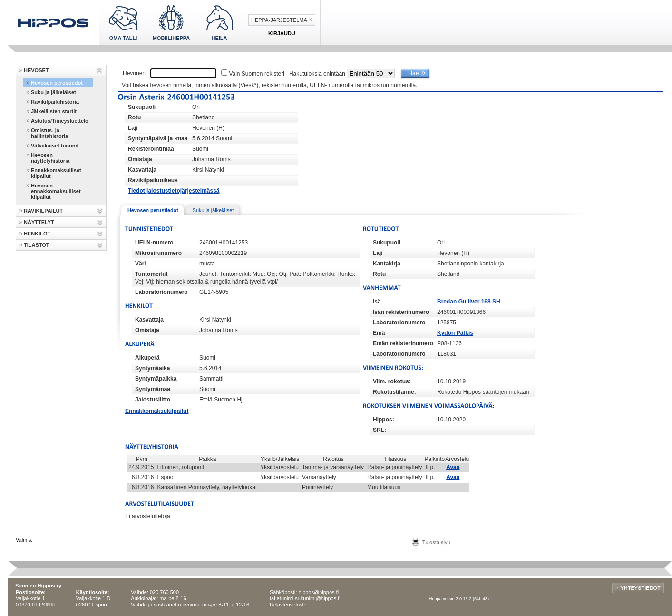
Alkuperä (147, 358)
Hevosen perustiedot (57, 83)
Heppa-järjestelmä (279, 20)
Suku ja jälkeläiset (54, 92)
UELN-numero (154, 243)
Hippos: (384, 420)
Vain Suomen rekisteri (257, 74)
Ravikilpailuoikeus (153, 180)
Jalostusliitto (153, 400)
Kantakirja (387, 264)
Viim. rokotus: (392, 381)
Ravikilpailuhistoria (55, 102)
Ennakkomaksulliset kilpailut (56, 173)
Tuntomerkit (151, 274)
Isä (377, 302)
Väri (141, 264)
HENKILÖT (37, 234)
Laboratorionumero (161, 292)
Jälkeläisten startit (54, 111)
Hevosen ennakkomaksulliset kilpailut (56, 191)
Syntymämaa (153, 389)
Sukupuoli (142, 107)
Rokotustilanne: (394, 392)
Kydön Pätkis (455, 333)
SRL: (380, 430)
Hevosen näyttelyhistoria (50, 158)
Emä (379, 333)
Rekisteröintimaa (151, 149)
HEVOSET (36, 70)
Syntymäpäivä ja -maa (158, 138)
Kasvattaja (142, 170)
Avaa (453, 467)
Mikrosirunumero (158, 253)
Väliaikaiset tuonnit (55, 146)
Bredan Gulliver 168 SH (469, 302)
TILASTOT (37, 245)
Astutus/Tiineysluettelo (60, 121)
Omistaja (140, 159)
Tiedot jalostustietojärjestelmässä (174, 191)
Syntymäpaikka (156, 379)
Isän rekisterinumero (401, 312)
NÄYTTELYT (39, 222)
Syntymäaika (152, 368)
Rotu (134, 117)
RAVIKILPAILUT (43, 211)
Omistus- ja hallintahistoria (49, 133)
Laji (133, 128)
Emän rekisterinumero (403, 343)
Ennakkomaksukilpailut (157, 411)
